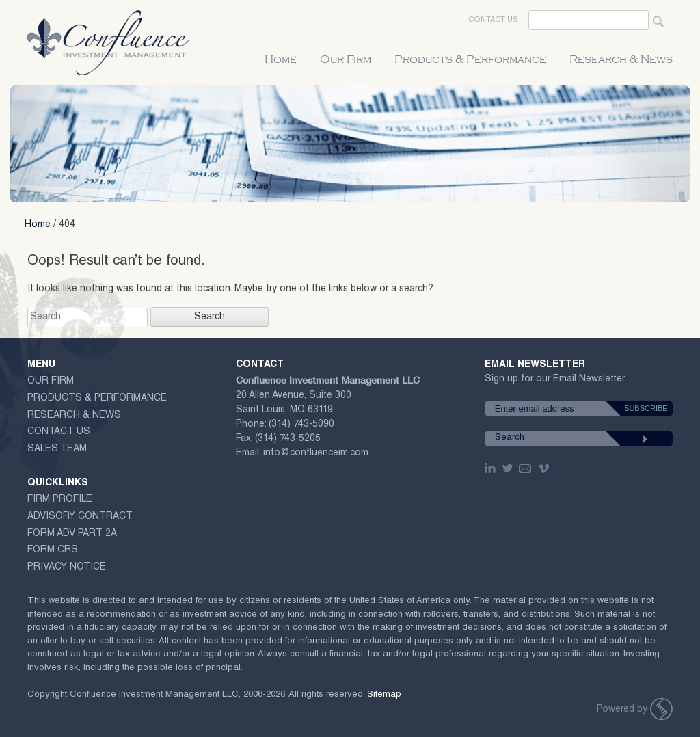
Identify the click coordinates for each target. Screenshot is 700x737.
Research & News (621, 59)
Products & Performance (470, 59)
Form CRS (53, 550)
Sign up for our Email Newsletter (555, 382)
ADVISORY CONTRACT (80, 517)
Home (281, 59)
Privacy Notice (67, 567)
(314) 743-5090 (301, 425)
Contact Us (493, 20)
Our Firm (346, 59)
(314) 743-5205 (288, 439)
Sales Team (57, 449)
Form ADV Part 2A (72, 534)
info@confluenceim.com (316, 453)
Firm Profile (60, 500)
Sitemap (384, 695)
